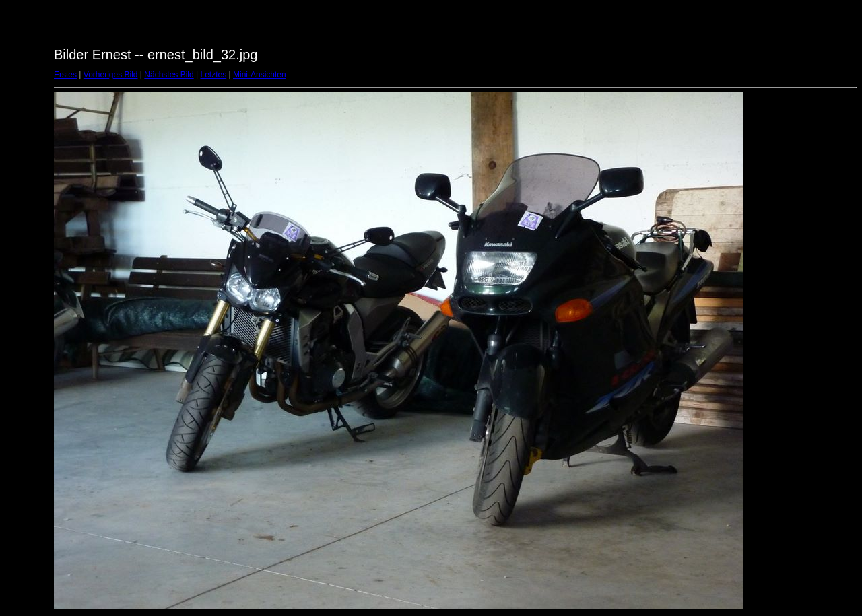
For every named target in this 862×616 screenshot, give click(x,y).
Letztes (214, 75)
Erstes (65, 75)
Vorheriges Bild (111, 75)
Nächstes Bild (169, 75)
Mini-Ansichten (260, 75)
